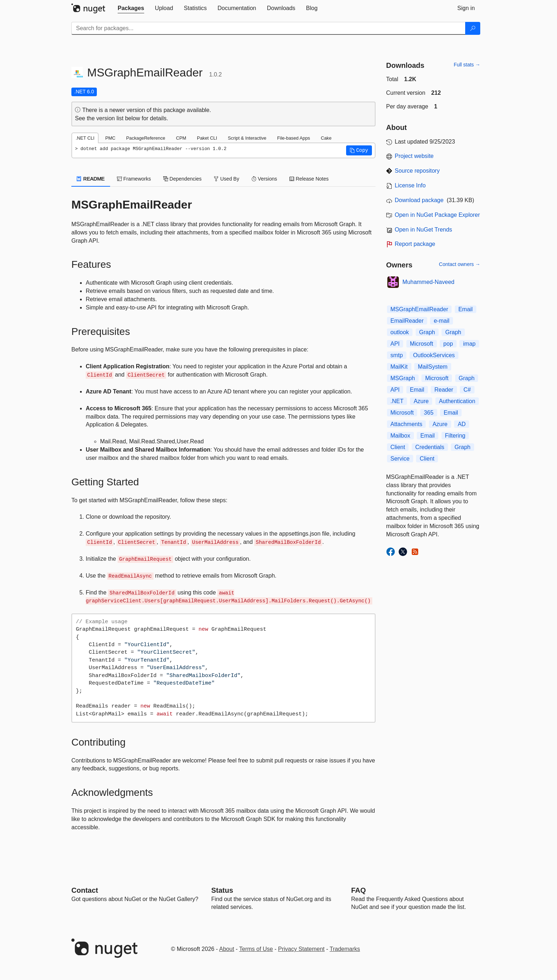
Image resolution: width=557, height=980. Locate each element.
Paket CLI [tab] (207, 138)
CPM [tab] (181, 138)
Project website (414, 156)
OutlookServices (434, 355)
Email (466, 309)
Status (222, 890)
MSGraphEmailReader (419, 309)
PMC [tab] (110, 138)
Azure (421, 401)
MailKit (399, 367)
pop (448, 344)
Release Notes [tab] (309, 179)
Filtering (455, 436)
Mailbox (400, 436)
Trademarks (345, 949)
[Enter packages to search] (268, 28)
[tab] (131, 8)
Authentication (457, 401)
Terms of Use (256, 949)
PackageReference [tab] (146, 138)
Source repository (417, 171)
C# (467, 390)
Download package (419, 200)
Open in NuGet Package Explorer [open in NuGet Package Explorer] (437, 215)
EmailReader (407, 321)
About (227, 949)
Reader (444, 390)
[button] (359, 150)
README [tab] (91, 179)
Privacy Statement (301, 949)
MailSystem (433, 367)
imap (469, 344)
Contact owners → (460, 264)
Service (400, 459)
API (395, 344)
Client (398, 447)
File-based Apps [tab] (294, 138)
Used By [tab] (226, 179)
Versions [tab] (264, 179)
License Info (410, 185)
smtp (397, 355)
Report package (415, 244)
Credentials (430, 447)
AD (462, 424)
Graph (427, 332)
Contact (85, 890)
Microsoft (422, 344)
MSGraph (403, 378)
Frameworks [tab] (134, 179)
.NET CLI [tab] (85, 138)
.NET (397, 401)
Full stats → (467, 65)
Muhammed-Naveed (428, 282)
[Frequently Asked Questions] (358, 890)
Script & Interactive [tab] (247, 138)
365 (429, 413)
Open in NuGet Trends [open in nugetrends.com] (424, 230)
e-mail (442, 321)
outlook (400, 332)
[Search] (473, 28)
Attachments (407, 424)
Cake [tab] (326, 138)
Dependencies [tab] (182, 179)
